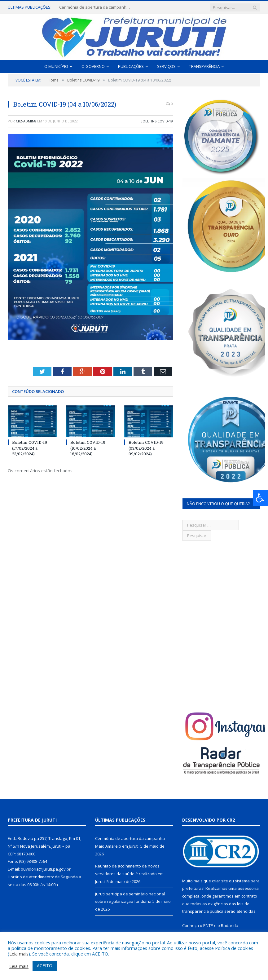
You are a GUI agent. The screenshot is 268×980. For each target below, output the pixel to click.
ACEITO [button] (45, 966)
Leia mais (19, 954)
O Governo (93, 66)
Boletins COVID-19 (157, 121)
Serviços (166, 66)
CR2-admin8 (26, 121)
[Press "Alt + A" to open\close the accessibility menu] (260, 498)
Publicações (131, 66)
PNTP (208, 925)
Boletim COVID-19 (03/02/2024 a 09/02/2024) (146, 448)
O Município (56, 66)
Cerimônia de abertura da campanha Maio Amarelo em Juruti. (96, 7)
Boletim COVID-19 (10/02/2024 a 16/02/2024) (88, 448)
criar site (220, 881)
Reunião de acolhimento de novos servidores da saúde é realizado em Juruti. (129, 874)
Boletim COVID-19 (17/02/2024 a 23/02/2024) (30, 448)
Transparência (204, 66)
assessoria (248, 888)
